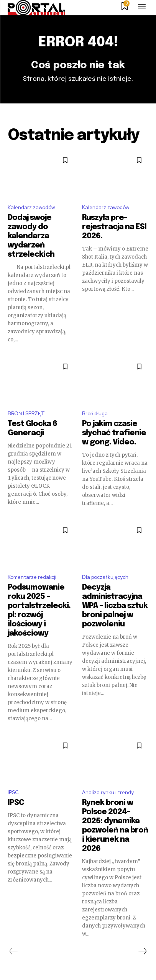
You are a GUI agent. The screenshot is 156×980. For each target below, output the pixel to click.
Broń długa (95, 414)
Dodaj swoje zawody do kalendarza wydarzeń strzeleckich (31, 236)
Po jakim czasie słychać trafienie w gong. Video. (114, 433)
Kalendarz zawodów (31, 207)
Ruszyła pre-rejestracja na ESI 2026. (114, 227)
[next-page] (142, 951)
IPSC (13, 792)
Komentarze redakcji (32, 577)
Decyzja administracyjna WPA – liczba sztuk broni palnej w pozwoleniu (115, 606)
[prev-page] (14, 951)
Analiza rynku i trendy (108, 792)
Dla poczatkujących (105, 577)
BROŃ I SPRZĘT (26, 414)
